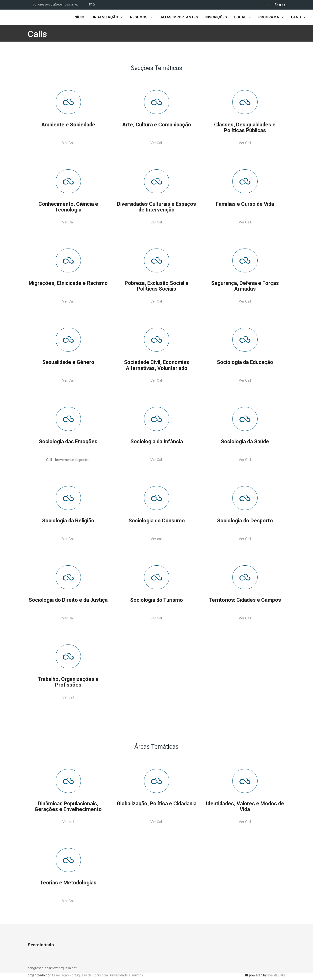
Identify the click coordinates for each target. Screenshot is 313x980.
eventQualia (276, 975)
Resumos (141, 17)
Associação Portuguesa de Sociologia (80, 975)
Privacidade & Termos (127, 975)
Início (79, 17)
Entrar (280, 5)
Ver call (156, 539)
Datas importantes (179, 17)
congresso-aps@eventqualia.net (55, 4)
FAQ (92, 4)
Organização (107, 17)
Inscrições (216, 17)
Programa (271, 17)
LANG (298, 17)
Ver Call (68, 143)
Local (243, 17)
